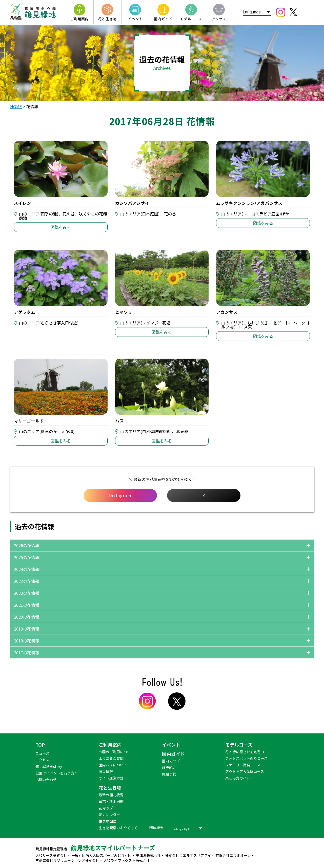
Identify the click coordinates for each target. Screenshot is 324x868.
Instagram (120, 495)
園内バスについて (113, 765)
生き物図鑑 (108, 821)
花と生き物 (110, 788)
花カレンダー (109, 815)
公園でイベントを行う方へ (57, 773)
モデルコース (239, 745)
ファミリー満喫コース (243, 765)
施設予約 (169, 774)
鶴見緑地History (49, 766)
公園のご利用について (116, 752)
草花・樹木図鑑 (111, 801)
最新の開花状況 (111, 795)
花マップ (106, 808)
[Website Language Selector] (257, 12)
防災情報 (106, 771)
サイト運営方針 (111, 778)
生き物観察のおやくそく (118, 828)
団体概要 (156, 827)
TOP (40, 745)
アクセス (42, 760)
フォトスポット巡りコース (246, 758)
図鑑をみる (61, 227)
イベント (171, 745)
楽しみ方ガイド (238, 778)
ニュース (42, 753)
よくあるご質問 (111, 758)
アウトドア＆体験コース (245, 771)
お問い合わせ (46, 780)
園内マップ (171, 761)
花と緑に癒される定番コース (248, 752)
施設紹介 (169, 767)
